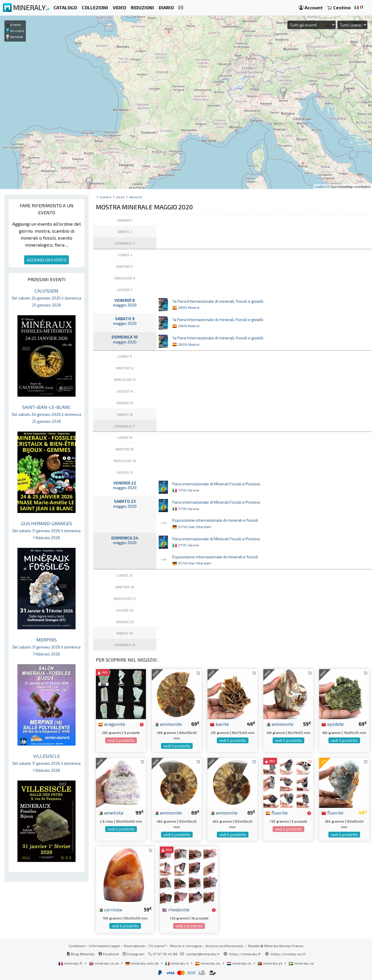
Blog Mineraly (81, 954)
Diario (106, 197)
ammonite (168, 724)
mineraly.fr (71, 963)
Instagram (134, 954)
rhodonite (176, 909)
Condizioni (77, 946)
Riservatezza (134, 946)
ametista (111, 812)
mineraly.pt (270, 963)
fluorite (277, 812)
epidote (333, 724)
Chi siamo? (157, 946)
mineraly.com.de (142, 963)
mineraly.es (208, 963)
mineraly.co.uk (104, 963)
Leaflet (320, 187)
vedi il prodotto (121, 740)
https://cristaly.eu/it (288, 954)
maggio (136, 197)
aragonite (112, 724)
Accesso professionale (225, 946)
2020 (120, 197)
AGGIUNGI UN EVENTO (46, 260)
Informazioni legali (104, 946)
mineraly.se (301, 963)
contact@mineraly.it (203, 954)
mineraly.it (177, 963)
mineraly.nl (239, 963)
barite (219, 724)
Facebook (109, 954)
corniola (110, 909)
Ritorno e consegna (186, 946)
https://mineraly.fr (245, 954)
